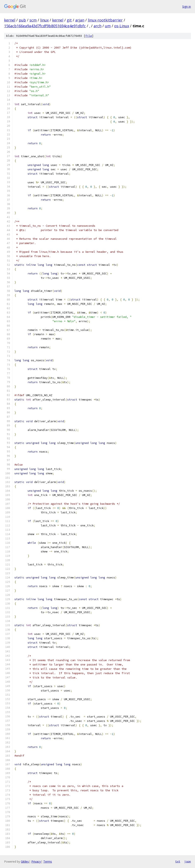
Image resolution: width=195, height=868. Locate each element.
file (89, 36)
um (108, 26)
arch (97, 26)
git (69, 20)
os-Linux (122, 26)
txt (178, 861)
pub (22, 20)
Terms (48, 861)
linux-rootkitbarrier (105, 20)
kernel (10, 20)
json (188, 861)
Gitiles (25, 861)
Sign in (187, 7)
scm (33, 20)
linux (44, 20)
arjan (80, 20)
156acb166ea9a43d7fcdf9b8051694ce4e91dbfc (45, 26)
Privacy (36, 861)
